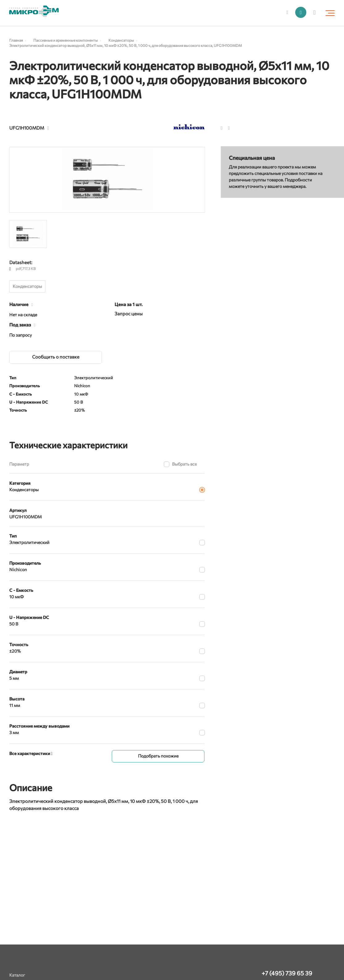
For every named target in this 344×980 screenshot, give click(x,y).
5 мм (14, 678)
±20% (15, 651)
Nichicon (18, 569)
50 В (14, 624)
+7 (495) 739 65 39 (287, 973)
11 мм (15, 705)
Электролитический (29, 542)
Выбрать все (184, 464)
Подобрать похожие (158, 756)
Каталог (17, 975)
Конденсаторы (27, 286)
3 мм (14, 732)
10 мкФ (17, 597)
